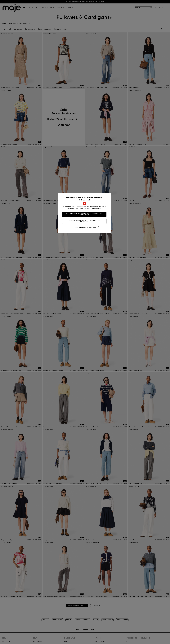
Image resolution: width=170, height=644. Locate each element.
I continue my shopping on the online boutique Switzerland (85, 221)
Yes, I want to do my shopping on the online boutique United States (85, 214)
